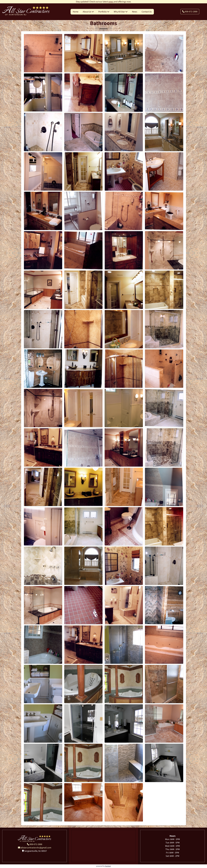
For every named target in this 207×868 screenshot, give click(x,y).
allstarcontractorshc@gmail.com (35, 848)
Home (76, 12)
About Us (88, 12)
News (135, 12)
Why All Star (121, 12)
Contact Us (147, 12)
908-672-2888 (190, 12)
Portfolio (104, 12)
